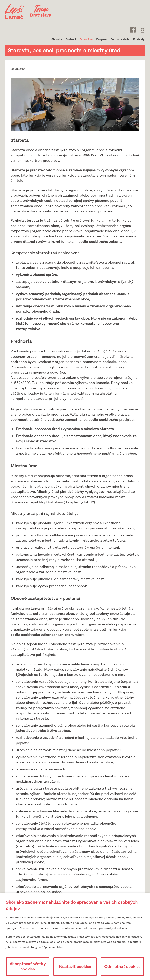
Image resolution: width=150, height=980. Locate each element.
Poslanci (71, 39)
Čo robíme (86, 39)
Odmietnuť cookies (122, 967)
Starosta (57, 39)
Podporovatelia (120, 39)
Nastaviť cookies (75, 967)
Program (101, 39)
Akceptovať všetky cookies (28, 967)
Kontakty (139, 39)
